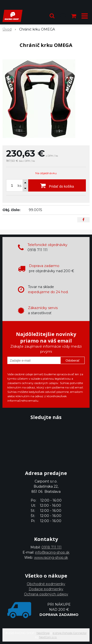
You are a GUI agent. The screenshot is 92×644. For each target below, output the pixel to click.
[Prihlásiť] (63, 16)
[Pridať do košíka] (57, 185)
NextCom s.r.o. (48, 637)
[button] (52, 16)
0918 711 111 (52, 547)
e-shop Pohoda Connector (70, 633)
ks (20, 186)
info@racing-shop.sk (52, 552)
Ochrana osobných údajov (46, 594)
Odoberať (72, 360)
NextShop (43, 633)
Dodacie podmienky (46, 589)
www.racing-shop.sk (51, 558)
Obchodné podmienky (46, 584)
